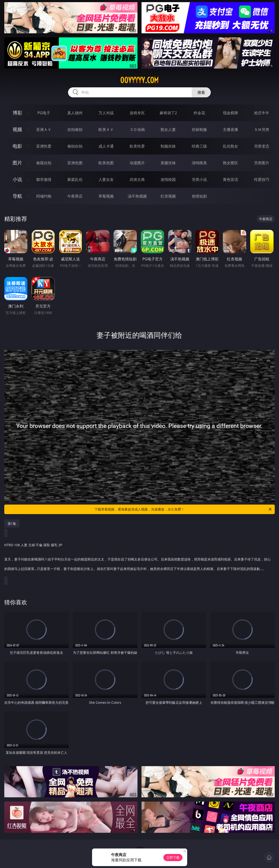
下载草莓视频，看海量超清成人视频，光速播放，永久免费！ (183, 509)
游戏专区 (137, 113)
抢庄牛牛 (262, 113)
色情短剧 (199, 196)
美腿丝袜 (168, 163)
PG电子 (44, 113)
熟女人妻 (168, 129)
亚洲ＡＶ (44, 129)
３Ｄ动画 (137, 129)
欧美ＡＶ (106, 129)
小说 (17, 179)
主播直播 (230, 129)
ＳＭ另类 (262, 129)
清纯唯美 (199, 163)
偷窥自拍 (44, 163)
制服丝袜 (168, 146)
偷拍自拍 (75, 146)
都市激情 (44, 179)
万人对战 (106, 113)
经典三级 (199, 146)
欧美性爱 (137, 146)
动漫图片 (137, 163)
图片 (17, 163)
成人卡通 (106, 146)
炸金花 (199, 113)
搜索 (201, 92)
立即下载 (173, 857)
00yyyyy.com (139, 80)
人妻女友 (106, 179)
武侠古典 (137, 179)
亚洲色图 (75, 163)
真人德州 (75, 113)
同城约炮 (44, 196)
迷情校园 (168, 179)
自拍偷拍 (75, 129)
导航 (17, 196)
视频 (17, 129)
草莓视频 (106, 196)
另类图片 (262, 163)
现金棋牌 (230, 113)
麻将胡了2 (168, 113)
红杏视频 (168, 196)
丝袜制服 (199, 129)
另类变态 (262, 146)
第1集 (12, 523)
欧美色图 (106, 163)
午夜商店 (75, 196)
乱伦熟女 (230, 146)
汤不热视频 (137, 196)
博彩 (17, 113)
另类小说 (199, 179)
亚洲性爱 (44, 146)
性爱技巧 (262, 179)
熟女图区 (230, 163)
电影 (17, 146)
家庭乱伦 (75, 179)
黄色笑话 (230, 179)
